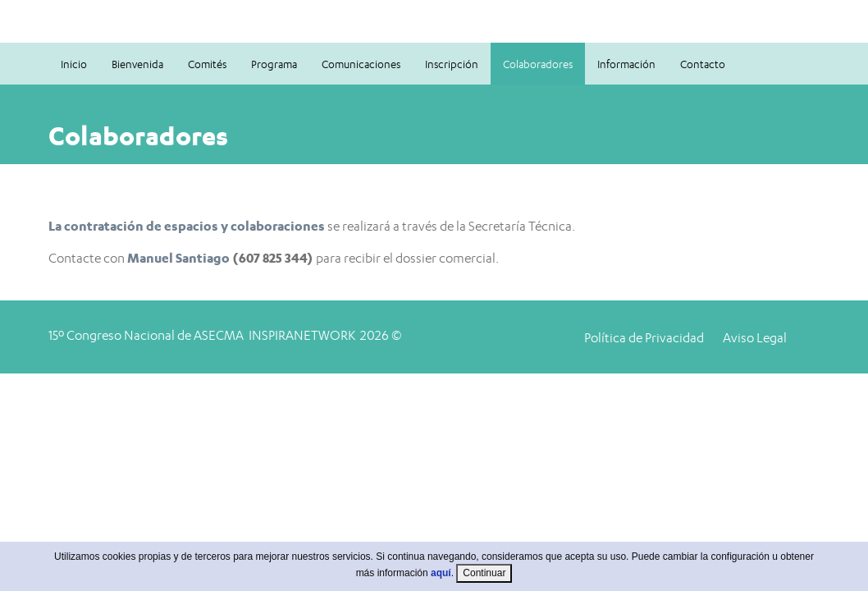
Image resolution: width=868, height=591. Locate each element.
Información (626, 64)
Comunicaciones (361, 64)
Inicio (74, 64)
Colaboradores (538, 64)
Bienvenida (137, 64)
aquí (441, 582)
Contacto (703, 64)
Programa (274, 64)
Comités (207, 64)
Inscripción (452, 64)
